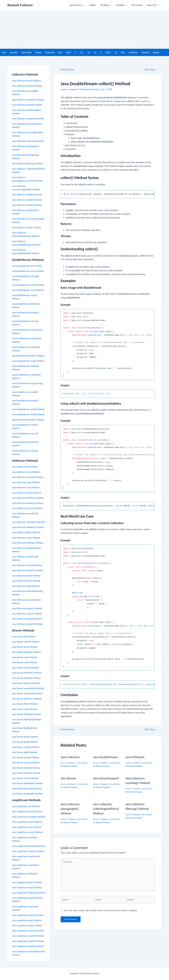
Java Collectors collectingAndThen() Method (106, 809)
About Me (153, 5)
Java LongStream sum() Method (27, 811)
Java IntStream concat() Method (27, 614)
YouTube (122, 5)
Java (4, 52)
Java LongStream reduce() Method (28, 851)
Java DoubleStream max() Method (28, 285)
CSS (123, 52)
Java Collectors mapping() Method (28, 119)
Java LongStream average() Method (29, 817)
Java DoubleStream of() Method (27, 266)
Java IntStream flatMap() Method (28, 543)
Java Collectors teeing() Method (27, 205)
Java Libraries (77, 5)
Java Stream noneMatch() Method (28, 688)
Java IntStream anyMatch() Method (29, 522)
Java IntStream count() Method (27, 493)
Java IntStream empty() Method (27, 619)
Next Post (151, 70)
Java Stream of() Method (24, 637)
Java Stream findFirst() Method (26, 673)
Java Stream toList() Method (25, 778)
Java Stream (82, 763)
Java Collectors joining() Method (27, 105)
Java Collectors (70, 757)
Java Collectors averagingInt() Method (70, 809)
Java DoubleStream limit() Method (28, 414)
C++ (82, 52)
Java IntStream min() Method (26, 488)
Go (95, 52)
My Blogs (106, 5)
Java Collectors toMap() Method (27, 86)
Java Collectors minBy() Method (27, 200)
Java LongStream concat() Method (28, 936)
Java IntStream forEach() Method (27, 624)
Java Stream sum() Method (25, 647)
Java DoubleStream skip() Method (28, 420)
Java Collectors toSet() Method (26, 228)
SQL (60, 52)
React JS (145, 52)
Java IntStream (135, 757)
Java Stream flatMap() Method (26, 714)
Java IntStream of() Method (25, 467)
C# (89, 52)
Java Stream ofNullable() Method (27, 783)
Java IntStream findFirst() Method (28, 498)
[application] (83, 5)
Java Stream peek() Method (25, 737)
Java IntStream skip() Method (26, 586)
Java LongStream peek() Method (27, 925)
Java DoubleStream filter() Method (28, 356)
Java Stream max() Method (25, 657)
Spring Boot (26, 52)
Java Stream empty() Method (26, 757)
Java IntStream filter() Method (26, 532)
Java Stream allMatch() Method (27, 699)
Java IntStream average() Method (28, 477)
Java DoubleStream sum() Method (28, 271)
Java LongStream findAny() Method (29, 846)
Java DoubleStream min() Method (28, 290)
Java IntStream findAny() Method (28, 503)
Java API (14, 52)
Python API (50, 52)
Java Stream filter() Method (25, 704)
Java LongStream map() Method (27, 887)
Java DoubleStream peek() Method (28, 409)
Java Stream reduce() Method (26, 683)
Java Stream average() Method (26, 652)
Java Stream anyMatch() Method (27, 694)
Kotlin (69, 52)
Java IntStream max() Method (26, 482)
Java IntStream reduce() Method (27, 508)
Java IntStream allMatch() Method (28, 527)
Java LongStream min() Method (27, 827)
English (93, 5)
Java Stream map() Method (25, 709)
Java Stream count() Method (25, 668)
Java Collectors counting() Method (28, 100)
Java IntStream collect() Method (27, 608)
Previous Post (66, 70)
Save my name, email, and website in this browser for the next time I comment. (101, 910)
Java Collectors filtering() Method (28, 164)
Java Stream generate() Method (27, 789)
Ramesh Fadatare (20, 5)
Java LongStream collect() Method (28, 941)
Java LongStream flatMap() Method (29, 893)
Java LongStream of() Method (26, 806)
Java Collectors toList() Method (27, 81)
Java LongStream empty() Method (28, 931)
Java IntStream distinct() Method (27, 570)
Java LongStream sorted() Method (28, 915)
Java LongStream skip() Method (27, 920)
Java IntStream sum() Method (26, 472)
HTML (108, 52)
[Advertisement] (85, 30)
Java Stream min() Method (24, 662)
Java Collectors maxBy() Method (27, 195)
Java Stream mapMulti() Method (27, 794)
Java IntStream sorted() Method (27, 565)
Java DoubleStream (105, 757)
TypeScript (133, 52)
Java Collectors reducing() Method (28, 141)
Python (38, 52)
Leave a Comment (69, 89)
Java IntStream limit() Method (26, 581)
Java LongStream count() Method (28, 832)
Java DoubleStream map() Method (28, 361)
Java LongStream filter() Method (27, 882)
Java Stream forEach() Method (26, 768)
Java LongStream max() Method (27, 822)
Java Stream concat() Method (26, 763)
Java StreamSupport (106, 778)
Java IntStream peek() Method (26, 576)
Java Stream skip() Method (24, 752)
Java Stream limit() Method (25, 742)
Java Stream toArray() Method (26, 773)
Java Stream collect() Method (26, 642)
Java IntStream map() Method (26, 538)
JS (116, 52)
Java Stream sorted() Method (26, 747)
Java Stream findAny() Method (26, 678)
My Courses (137, 5)
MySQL (156, 52)
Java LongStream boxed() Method (28, 946)
